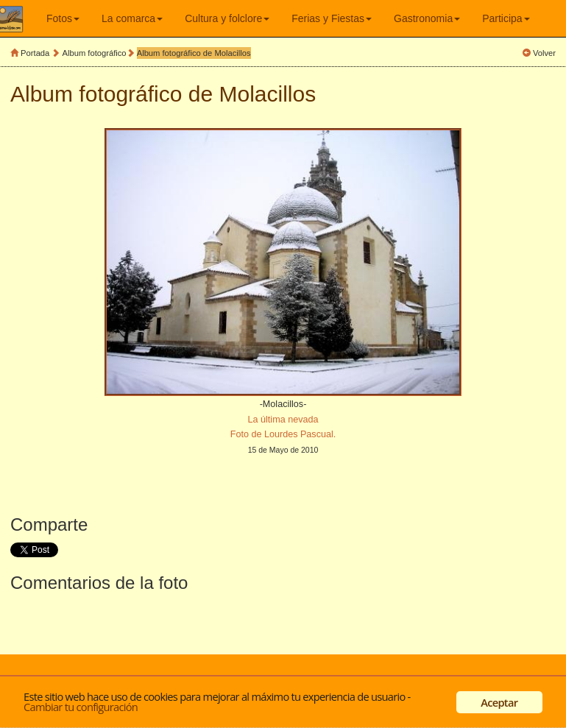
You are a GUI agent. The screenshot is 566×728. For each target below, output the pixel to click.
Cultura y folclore (227, 18)
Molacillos (268, 94)
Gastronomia (427, 18)
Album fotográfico (95, 53)
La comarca (132, 18)
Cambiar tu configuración (81, 707)
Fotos (63, 18)
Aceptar (499, 702)
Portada (35, 53)
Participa (506, 18)
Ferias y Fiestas (332, 18)
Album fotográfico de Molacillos (194, 53)
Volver (544, 53)
